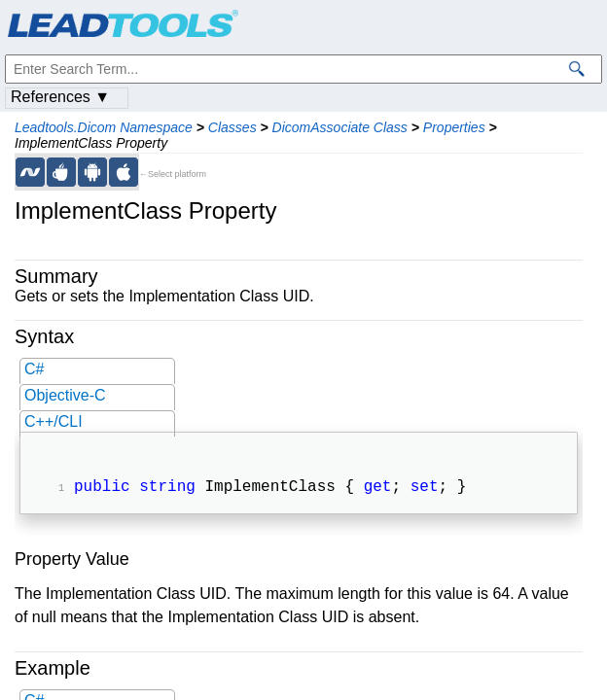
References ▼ (60, 97)
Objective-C (65, 395)
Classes (232, 127)
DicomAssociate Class (340, 127)
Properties (454, 127)
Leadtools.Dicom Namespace (104, 127)
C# (34, 369)
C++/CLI (54, 421)
